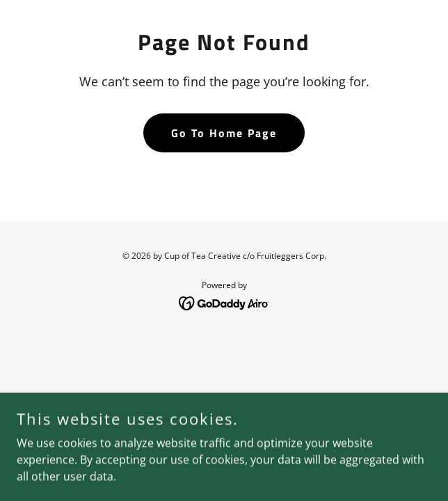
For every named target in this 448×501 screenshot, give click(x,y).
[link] (224, 302)
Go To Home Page (224, 133)
